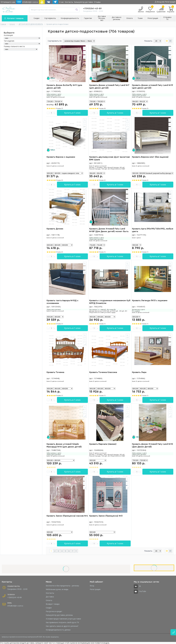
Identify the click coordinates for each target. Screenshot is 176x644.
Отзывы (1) (102, 252)
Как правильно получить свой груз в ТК (62, 622)
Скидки (49, 608)
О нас (61, 2)
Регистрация (95, 589)
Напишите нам (8, 2)
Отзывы (97, 2)
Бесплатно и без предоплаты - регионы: (63, 586)
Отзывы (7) (59, 108)
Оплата (49, 600)
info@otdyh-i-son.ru (27, 2)
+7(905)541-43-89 (92, 8)
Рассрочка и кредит (54, 611)
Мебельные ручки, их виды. (57, 589)
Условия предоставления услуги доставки (63, 619)
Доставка (50, 597)
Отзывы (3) (145, 108)
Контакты (69, 2)
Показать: (148, 41)
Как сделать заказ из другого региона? (62, 626)
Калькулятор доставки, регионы (59, 615)
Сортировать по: (55, 41)
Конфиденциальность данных (58, 630)
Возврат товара (53, 604)
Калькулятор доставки (83, 2)
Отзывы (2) (102, 180)
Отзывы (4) (102, 108)
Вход (92, 586)
